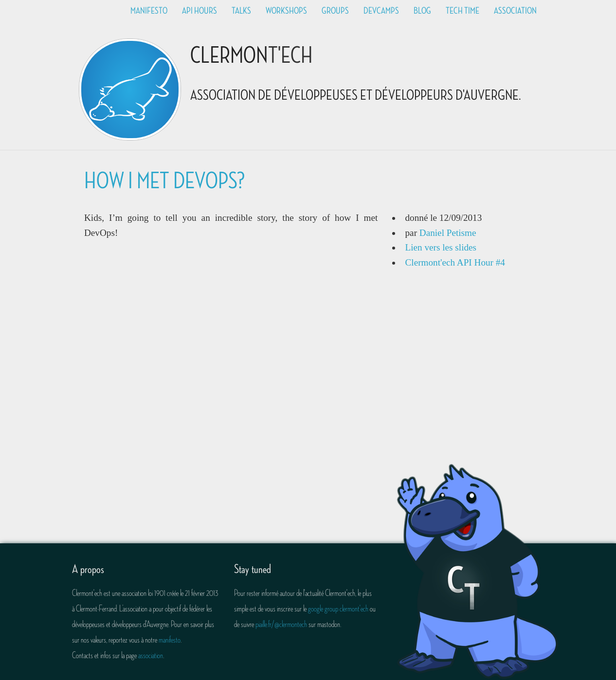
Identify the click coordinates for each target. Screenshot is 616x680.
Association (515, 11)
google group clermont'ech (338, 608)
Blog (422, 11)
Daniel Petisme (448, 233)
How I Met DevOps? (164, 181)
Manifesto (149, 11)
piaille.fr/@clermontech (281, 624)
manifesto (170, 640)
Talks (241, 11)
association (151, 655)
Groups (335, 11)
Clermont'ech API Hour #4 (455, 262)
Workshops (286, 11)
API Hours (199, 11)
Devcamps (381, 11)
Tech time (462, 11)
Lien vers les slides (441, 247)
